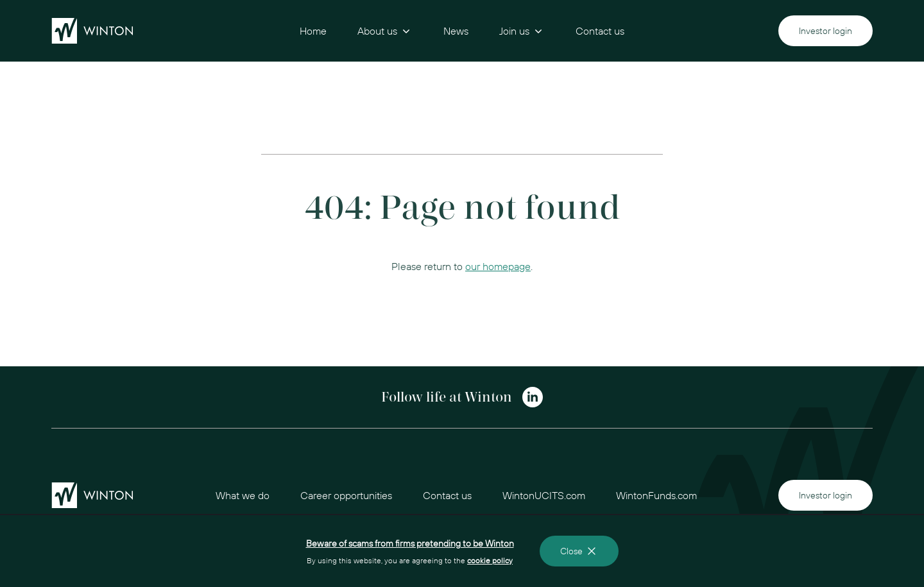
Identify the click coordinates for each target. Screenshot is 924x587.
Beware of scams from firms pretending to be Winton (410, 543)
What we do (243, 495)
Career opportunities (346, 495)
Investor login (826, 31)
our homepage (498, 266)
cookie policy (490, 560)
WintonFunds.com (656, 495)
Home (313, 31)
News (456, 31)
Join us (522, 31)
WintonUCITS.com (544, 495)
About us (385, 31)
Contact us (600, 31)
